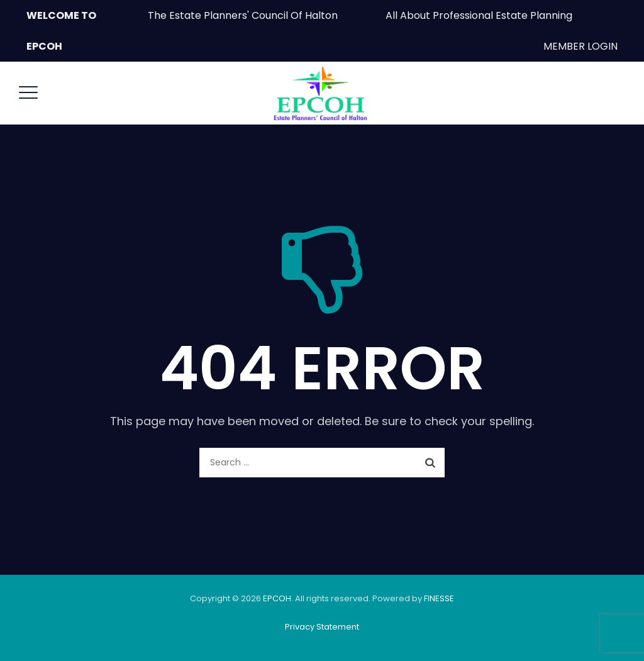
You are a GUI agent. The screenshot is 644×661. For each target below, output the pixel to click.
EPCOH (277, 598)
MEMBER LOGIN (580, 46)
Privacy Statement (322, 627)
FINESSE (439, 598)
